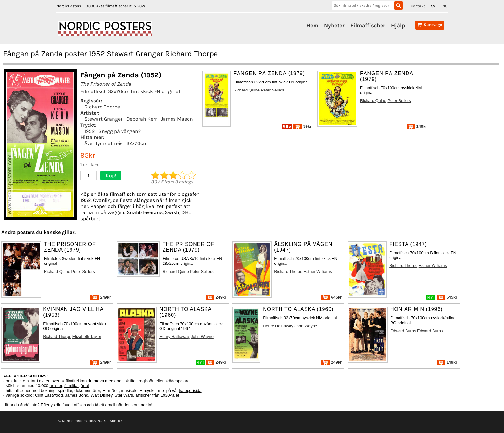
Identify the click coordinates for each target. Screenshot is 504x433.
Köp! (111, 175)
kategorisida (190, 390)
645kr (332, 297)
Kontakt (418, 6)
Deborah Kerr (142, 119)
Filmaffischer (368, 25)
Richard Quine (247, 90)
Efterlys (48, 405)
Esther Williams (318, 271)
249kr (101, 297)
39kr (302, 126)
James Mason (177, 119)
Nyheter (334, 25)
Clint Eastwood (49, 395)
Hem (312, 25)
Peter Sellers (273, 90)
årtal (85, 386)
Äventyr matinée (103, 143)
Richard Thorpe (102, 107)
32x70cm (137, 143)
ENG (444, 6)
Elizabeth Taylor (87, 337)
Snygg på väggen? (120, 131)
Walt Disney (101, 395)
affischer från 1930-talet (157, 395)
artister (56, 386)
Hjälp (398, 25)
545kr (447, 297)
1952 (89, 131)
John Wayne (202, 337)
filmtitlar (71, 386)
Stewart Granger (103, 119)
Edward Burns (403, 331)
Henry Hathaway (175, 337)
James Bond (77, 395)
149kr (417, 126)
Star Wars (124, 395)
